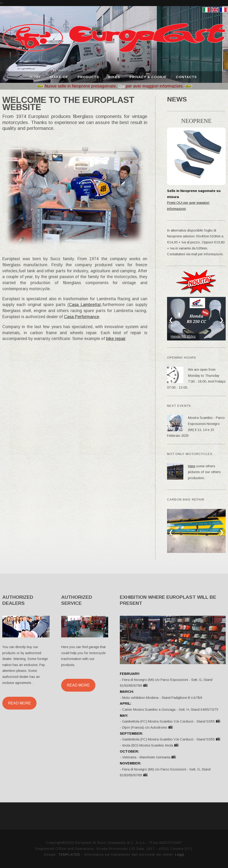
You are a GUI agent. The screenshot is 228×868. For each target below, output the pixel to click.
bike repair (116, 339)
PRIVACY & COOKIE (148, 77)
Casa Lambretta (84, 305)
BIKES (114, 77)
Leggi (180, 855)
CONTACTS (186, 77)
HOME (35, 77)
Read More (19, 703)
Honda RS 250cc (183, 336)
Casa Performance (82, 317)
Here (192, 466)
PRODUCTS (88, 77)
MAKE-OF (59, 77)
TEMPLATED (69, 855)
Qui (121, 86)
